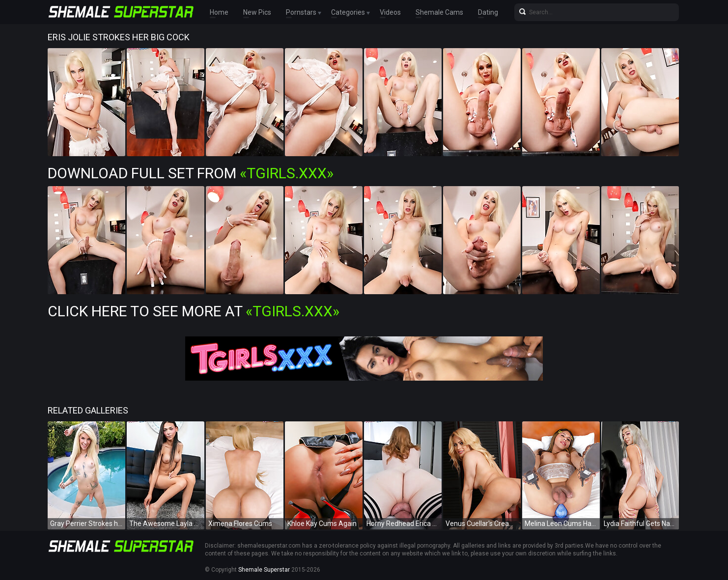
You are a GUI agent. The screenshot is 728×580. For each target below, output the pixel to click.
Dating (488, 12)
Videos (390, 12)
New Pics (257, 12)
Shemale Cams (439, 12)
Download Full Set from (191, 173)
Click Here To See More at (194, 311)
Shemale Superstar (264, 570)
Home (219, 12)
